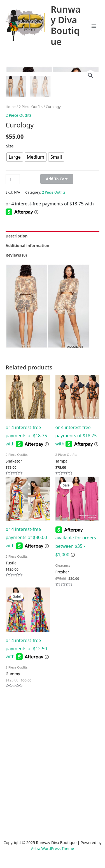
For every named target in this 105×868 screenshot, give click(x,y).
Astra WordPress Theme (53, 848)
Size (10, 236)
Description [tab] (17, 326)
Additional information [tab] (27, 336)
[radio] (15, 247)
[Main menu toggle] (94, 26)
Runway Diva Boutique (66, 25)
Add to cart (57, 269)
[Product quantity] (13, 269)
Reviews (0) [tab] (16, 345)
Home (11, 197)
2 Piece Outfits (31, 197)
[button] (90, 75)
